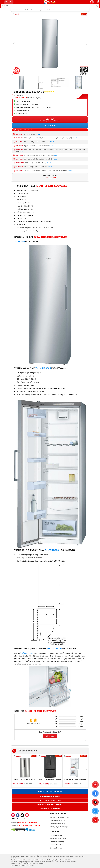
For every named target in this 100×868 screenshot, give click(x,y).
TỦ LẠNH (40, 368)
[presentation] (14, 44)
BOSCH (47, 368)
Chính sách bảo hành (57, 845)
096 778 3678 (19, 134)
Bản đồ (40, 134)
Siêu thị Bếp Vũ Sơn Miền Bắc (50, 796)
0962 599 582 (19, 159)
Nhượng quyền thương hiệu (59, 827)
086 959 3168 (19, 150)
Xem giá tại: (9, 2)
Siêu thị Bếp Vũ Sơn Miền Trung (50, 800)
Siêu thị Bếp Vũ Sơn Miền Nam (50, 809)
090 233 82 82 (20, 163)
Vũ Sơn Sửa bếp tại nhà (58, 821)
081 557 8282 (19, 138)
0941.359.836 (19, 171)
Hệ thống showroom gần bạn (23, 130)
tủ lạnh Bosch (27, 653)
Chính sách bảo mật (57, 836)
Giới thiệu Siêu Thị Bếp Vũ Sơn (60, 817)
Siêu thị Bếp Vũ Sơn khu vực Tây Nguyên (50, 804)
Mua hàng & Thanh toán (58, 839)
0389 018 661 (19, 155)
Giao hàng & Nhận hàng (58, 824)
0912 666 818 (19, 142)
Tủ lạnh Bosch (20, 242)
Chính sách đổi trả (56, 848)
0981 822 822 (19, 146)
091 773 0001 (19, 167)
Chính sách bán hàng (57, 842)
